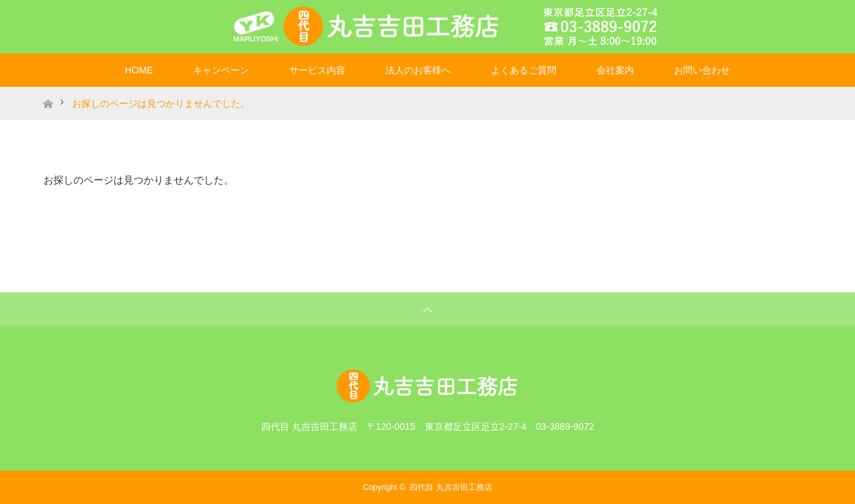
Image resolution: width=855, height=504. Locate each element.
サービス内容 (317, 70)
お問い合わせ (702, 70)
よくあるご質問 (524, 70)
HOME (139, 70)
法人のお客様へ (418, 70)
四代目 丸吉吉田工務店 (451, 487)
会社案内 (615, 70)
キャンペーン (221, 70)
